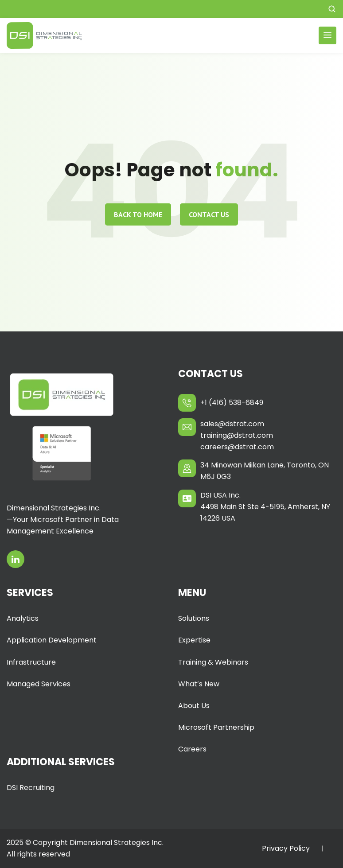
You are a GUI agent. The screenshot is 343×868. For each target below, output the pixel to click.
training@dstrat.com (237, 435)
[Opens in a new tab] (16, 559)
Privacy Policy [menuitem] (286, 848)
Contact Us (209, 214)
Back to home (138, 214)
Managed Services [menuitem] (39, 684)
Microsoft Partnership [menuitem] (216, 727)
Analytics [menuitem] (23, 618)
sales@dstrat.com (232, 424)
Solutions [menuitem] (194, 618)
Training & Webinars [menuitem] (213, 662)
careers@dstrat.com (237, 447)
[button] (332, 9)
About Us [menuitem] (194, 706)
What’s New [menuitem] (199, 684)
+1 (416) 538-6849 (232, 403)
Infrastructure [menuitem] (31, 662)
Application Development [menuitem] (52, 640)
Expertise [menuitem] (194, 640)
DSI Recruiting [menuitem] (31, 788)
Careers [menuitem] (192, 749)
